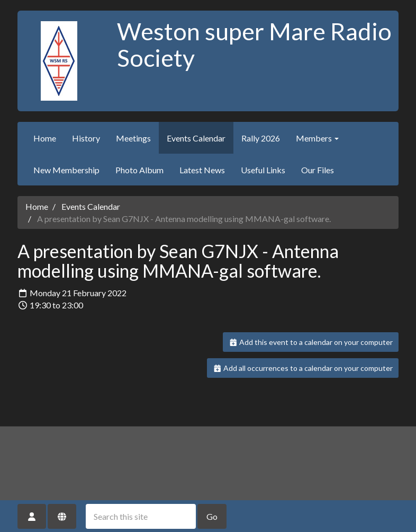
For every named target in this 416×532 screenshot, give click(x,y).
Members (317, 138)
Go (212, 516)
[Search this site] (141, 516)
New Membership (66, 170)
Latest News (202, 170)
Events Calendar (196, 138)
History (86, 138)
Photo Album (139, 170)
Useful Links (263, 170)
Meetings (133, 138)
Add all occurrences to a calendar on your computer (303, 368)
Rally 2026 (261, 138)
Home (45, 138)
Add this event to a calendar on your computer (311, 342)
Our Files (318, 170)
